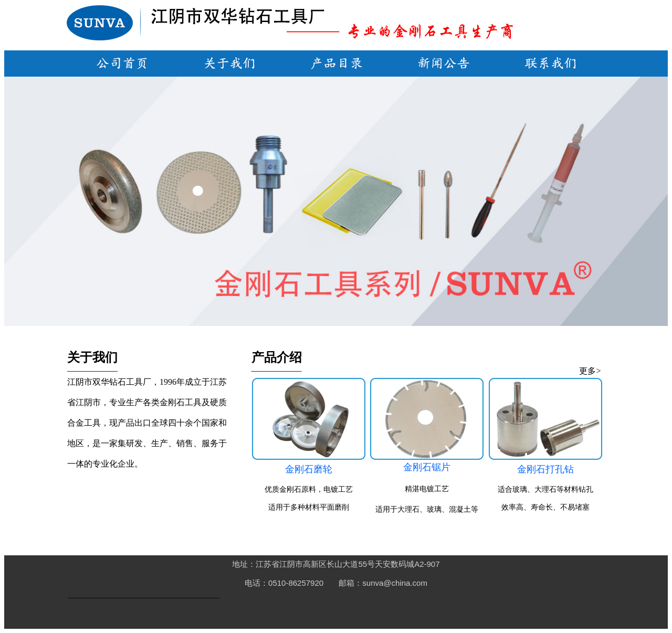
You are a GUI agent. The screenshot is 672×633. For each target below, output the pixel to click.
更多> (590, 371)
